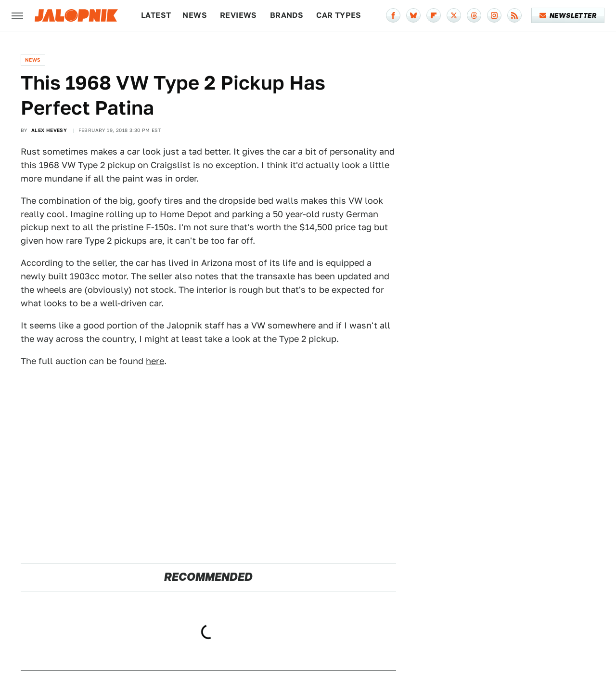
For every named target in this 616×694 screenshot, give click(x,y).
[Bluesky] (413, 15)
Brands (287, 15)
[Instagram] (494, 15)
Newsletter (568, 15)
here (155, 361)
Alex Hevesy (49, 130)
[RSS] (514, 15)
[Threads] (474, 15)
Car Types (339, 15)
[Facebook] (393, 15)
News (195, 15)
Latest (156, 15)
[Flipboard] (434, 15)
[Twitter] (454, 15)
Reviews (238, 15)
